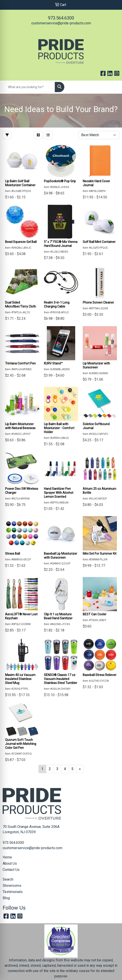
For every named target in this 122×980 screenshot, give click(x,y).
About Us (10, 863)
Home (7, 857)
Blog (6, 898)
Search (8, 879)
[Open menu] (113, 87)
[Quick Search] (29, 87)
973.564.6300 (61, 18)
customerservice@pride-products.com (61, 23)
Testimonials (13, 892)
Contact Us (11, 870)
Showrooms (12, 886)
